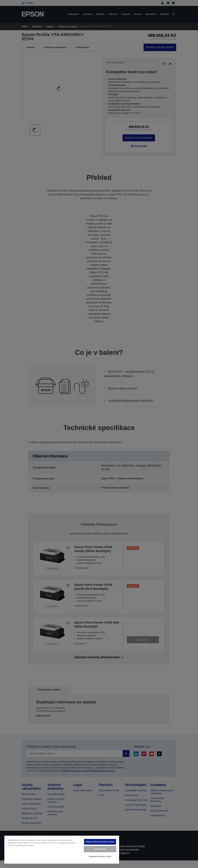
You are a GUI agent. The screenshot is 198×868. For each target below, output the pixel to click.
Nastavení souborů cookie (100, 856)
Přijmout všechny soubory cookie (100, 842)
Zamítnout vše (100, 849)
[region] (62, 850)
